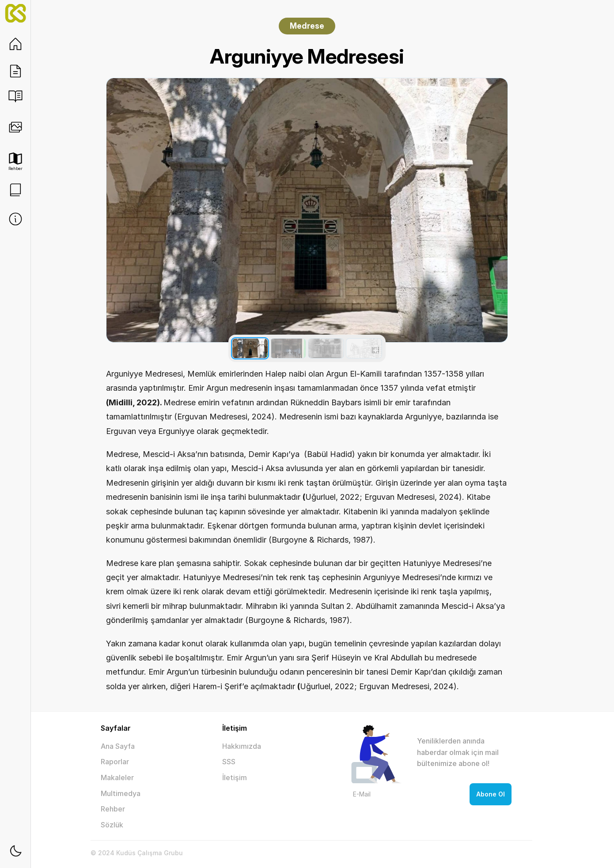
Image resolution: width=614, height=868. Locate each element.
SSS (229, 762)
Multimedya (121, 793)
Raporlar (115, 762)
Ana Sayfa (118, 746)
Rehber (113, 809)
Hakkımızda (242, 746)
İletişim (235, 777)
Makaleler (117, 777)
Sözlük (112, 825)
